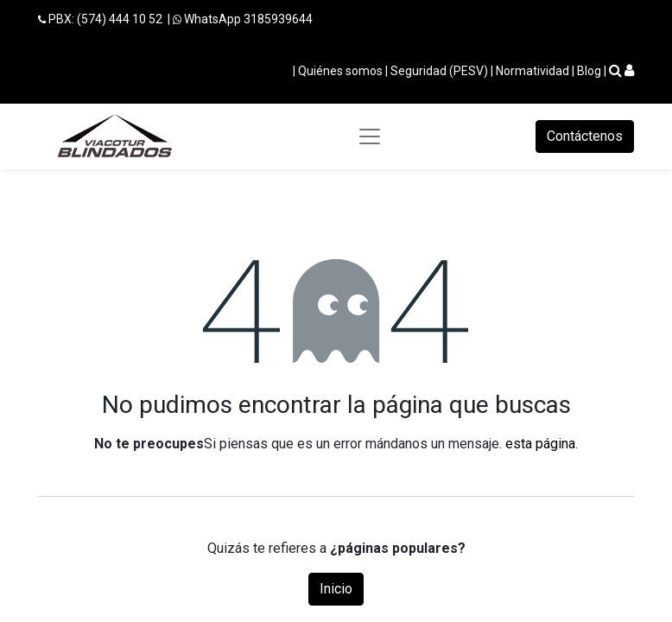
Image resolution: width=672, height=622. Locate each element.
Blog (589, 71)
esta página (540, 444)
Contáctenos (585, 136)
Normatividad (533, 71)
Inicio (336, 589)
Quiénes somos (340, 71)
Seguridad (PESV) (439, 71)
